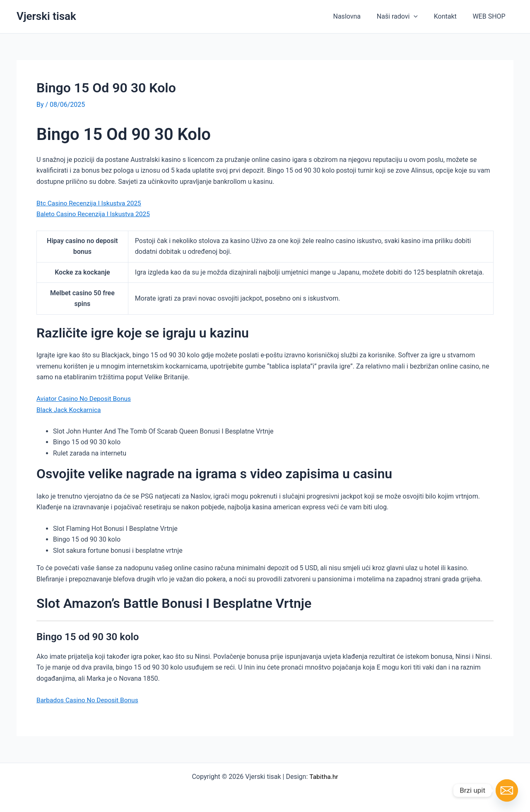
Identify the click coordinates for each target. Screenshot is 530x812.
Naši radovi (404, 17)
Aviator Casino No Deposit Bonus (85, 398)
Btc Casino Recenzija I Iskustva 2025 (90, 203)
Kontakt (449, 16)
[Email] (507, 790)
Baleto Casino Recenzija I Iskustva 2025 (95, 214)
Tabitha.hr (324, 776)
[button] (421, 17)
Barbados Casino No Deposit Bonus (89, 699)
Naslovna (357, 16)
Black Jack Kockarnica (70, 409)
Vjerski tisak (46, 16)
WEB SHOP (490, 16)
